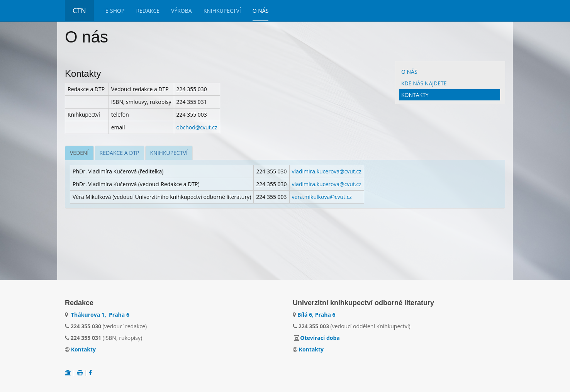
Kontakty (415, 95)
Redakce (148, 11)
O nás (261, 11)
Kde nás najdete (424, 83)
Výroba (182, 11)
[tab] (79, 153)
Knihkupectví (222, 11)
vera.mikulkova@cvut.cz (322, 197)
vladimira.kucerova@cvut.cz (327, 171)
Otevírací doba (320, 338)
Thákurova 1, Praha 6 (100, 315)
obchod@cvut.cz (197, 127)
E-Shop (115, 11)
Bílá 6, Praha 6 (316, 315)
